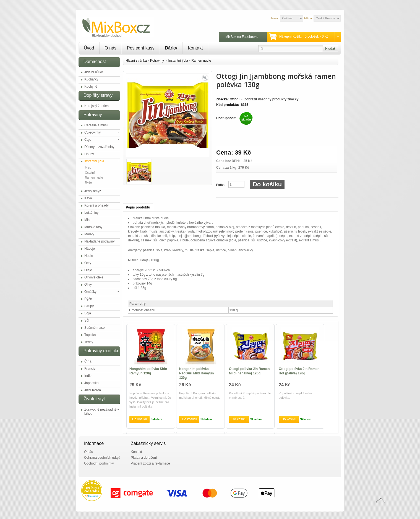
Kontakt (195, 48)
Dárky (171, 48)
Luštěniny (91, 213)
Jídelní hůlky (94, 72)
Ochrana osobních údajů (102, 458)
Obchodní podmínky (99, 463)
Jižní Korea (93, 390)
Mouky (89, 234)
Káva (88, 198)
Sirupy (89, 306)
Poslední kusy (141, 48)
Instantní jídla (94, 161)
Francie (90, 369)
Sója (88, 313)
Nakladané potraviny (99, 241)
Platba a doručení (144, 458)
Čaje (88, 140)
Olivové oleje (94, 277)
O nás (110, 48)
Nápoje (90, 249)
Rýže (88, 182)
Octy (88, 263)
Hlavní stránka (136, 61)
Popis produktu (138, 207)
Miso (88, 168)
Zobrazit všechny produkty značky (271, 99)
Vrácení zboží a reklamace (150, 463)
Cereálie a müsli (96, 125)
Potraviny (157, 61)
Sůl (87, 320)
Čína (88, 361)
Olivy (88, 285)
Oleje (88, 270)
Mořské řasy (93, 227)
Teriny (89, 342)
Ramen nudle (94, 178)
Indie (88, 376)
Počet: (221, 185)
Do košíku (267, 184)
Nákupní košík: (290, 36)
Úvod (89, 48)
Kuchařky (91, 79)
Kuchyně (91, 87)
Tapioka (90, 335)
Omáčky (90, 292)
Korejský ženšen (96, 106)
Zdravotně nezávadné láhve (100, 412)
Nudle (89, 256)
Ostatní (90, 173)
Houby (89, 154)
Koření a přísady (96, 205)
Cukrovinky (92, 132)
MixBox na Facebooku (242, 37)
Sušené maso (94, 328)
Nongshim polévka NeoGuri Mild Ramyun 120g (196, 373)
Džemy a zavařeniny (99, 147)
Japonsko (91, 383)
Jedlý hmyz (93, 191)
